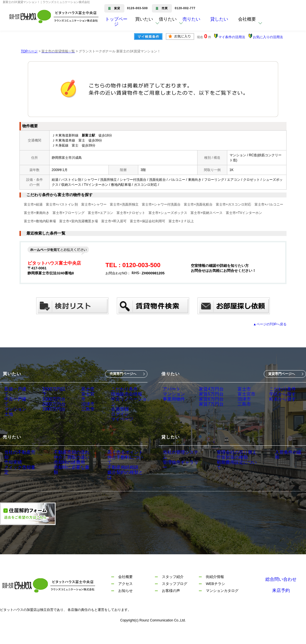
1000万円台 (52, 397)
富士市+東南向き (37, 213)
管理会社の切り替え (229, 464)
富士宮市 (87, 397)
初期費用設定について (231, 480)
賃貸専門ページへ (282, 374)
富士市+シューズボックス (168, 213)
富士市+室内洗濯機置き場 (79, 221)
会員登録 (117, 413)
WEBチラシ (215, 597)
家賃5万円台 (207, 397)
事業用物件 (172, 405)
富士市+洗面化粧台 (198, 204)
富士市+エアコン (101, 213)
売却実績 (12, 472)
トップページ (116, 23)
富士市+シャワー (94, 204)
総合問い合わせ (281, 590)
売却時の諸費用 (63, 480)
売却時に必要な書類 (67, 487)
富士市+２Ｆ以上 (181, 221)
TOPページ (29, 51)
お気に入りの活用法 (268, 37)
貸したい (228, 23)
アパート (171, 389)
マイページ (119, 428)
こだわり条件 (121, 389)
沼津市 (85, 405)
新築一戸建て (16, 389)
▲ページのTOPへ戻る (270, 324)
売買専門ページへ (123, 374)
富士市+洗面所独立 (124, 204)
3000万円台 (52, 413)
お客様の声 (171, 603)
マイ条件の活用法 (232, 37)
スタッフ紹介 (173, 590)
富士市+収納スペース (207, 213)
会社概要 (125, 590)
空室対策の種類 (225, 472)
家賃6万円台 (207, 405)
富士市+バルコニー (269, 204)
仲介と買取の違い (65, 472)
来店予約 (281, 603)
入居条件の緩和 (278, 464)
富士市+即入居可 (114, 221)
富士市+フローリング (69, 213)
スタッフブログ (175, 597)
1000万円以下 (54, 389)
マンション (14, 405)
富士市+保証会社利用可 (148, 221)
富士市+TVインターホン (244, 213)
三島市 (85, 413)
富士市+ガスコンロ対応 (234, 204)
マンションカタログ (222, 603)
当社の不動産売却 (20, 464)
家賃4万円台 (207, 389)
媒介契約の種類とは (116, 487)
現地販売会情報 (123, 397)
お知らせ (125, 603)
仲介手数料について (116, 472)
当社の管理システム (180, 464)
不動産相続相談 (112, 480)
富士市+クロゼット (131, 213)
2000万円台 (52, 405)
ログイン (117, 420)
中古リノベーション (127, 405)
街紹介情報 (215, 590)
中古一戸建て (16, 397)
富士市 (85, 389)
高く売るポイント (114, 464)
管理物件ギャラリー (180, 472)
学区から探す (273, 397)
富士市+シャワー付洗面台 (161, 204)
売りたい (200, 23)
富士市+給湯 (33, 204)
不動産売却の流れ (65, 464)
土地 (8, 413)
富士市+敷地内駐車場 (40, 221)
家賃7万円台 (207, 413)
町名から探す (273, 405)
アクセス (125, 597)
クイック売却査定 (20, 480)
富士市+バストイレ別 (62, 204)
